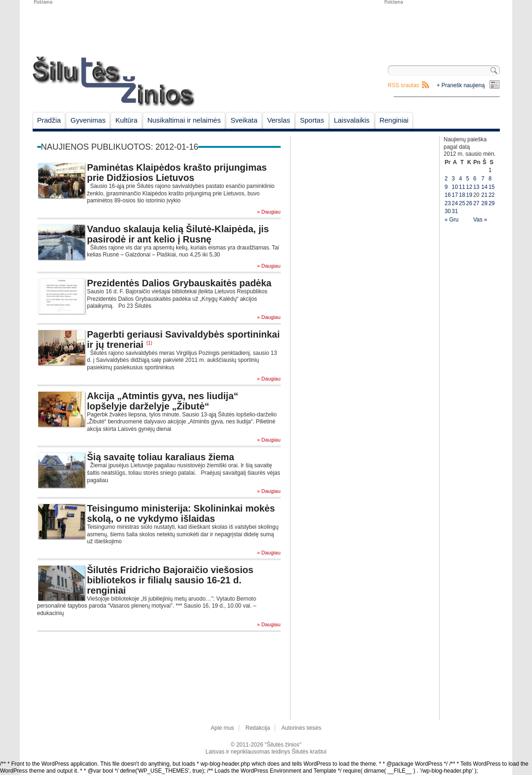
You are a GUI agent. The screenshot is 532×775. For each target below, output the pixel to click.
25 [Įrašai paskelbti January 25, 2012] (462, 203)
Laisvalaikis (352, 120)
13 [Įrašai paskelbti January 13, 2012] (476, 187)
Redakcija (258, 728)
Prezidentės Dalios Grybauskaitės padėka (180, 283)
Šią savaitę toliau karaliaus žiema (161, 457)
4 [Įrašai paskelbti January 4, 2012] (460, 179)
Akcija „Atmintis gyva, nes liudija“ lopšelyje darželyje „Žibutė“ (163, 401)
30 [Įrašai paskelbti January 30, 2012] (448, 211)
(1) (149, 343)
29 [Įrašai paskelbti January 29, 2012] (492, 203)
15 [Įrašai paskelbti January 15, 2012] (492, 187)
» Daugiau (269, 212)
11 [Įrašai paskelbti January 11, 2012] (462, 187)
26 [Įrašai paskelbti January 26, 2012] (469, 203)
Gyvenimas (88, 120)
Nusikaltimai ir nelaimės (184, 120)
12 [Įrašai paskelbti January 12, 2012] (469, 187)
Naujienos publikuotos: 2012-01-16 (120, 147)
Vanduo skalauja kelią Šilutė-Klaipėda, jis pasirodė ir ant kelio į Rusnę (178, 234)
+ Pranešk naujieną (461, 85)
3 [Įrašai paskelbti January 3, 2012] (453, 179)
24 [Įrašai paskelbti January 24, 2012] (455, 203)
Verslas (279, 120)
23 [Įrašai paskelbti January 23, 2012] (448, 203)
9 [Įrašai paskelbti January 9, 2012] (446, 187)
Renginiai (394, 120)
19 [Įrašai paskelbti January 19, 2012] (469, 195)
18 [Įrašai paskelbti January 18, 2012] (462, 195)
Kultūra (126, 120)
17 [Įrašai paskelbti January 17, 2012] (455, 195)
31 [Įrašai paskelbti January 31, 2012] (455, 211)
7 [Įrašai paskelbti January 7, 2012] (483, 179)
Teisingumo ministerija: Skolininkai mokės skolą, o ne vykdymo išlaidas (181, 513)
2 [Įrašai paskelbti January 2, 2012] (446, 179)
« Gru (452, 220)
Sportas (312, 120)
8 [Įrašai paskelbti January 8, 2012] (490, 179)
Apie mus (222, 728)
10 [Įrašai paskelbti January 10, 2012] (455, 187)
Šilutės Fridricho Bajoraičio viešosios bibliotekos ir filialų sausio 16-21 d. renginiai (170, 580)
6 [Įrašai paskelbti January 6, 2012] (475, 179)
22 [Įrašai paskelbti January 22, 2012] (492, 195)
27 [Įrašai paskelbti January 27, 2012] (476, 203)
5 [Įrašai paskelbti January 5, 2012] (468, 179)
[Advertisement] (442, 28)
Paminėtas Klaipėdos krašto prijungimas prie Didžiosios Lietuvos (177, 173)
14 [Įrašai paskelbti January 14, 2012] (484, 187)
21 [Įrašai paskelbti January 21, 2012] (484, 195)
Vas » (480, 220)
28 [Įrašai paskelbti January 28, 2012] (484, 203)
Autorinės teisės (301, 728)
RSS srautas (404, 85)
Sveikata (244, 120)
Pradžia (49, 120)
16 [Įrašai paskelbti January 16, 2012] (448, 195)
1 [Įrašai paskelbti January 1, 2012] (490, 170)
